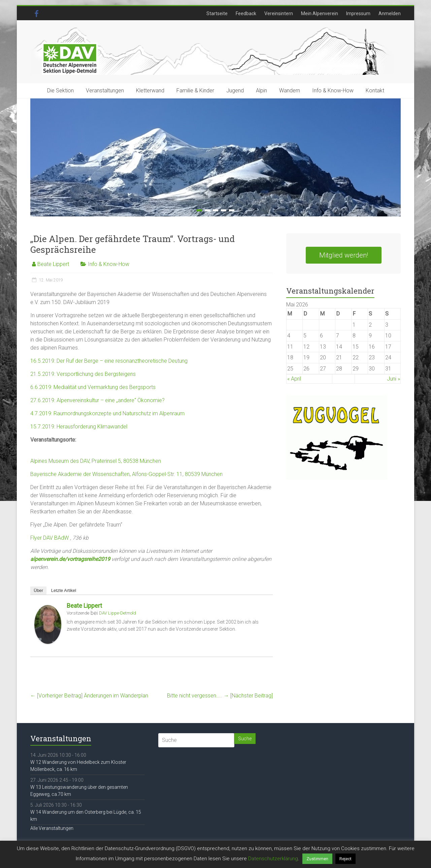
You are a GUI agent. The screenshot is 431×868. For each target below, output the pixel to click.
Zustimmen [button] (317, 859)
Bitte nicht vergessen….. (220, 696)
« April (294, 379)
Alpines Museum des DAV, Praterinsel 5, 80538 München (96, 461)
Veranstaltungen (105, 91)
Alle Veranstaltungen (52, 828)
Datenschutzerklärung (273, 859)
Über (38, 590)
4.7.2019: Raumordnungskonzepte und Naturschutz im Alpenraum (107, 413)
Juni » (393, 379)
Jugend (235, 91)
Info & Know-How (333, 91)
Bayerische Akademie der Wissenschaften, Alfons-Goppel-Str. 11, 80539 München (126, 474)
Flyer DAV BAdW (49, 538)
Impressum (358, 13)
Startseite (217, 13)
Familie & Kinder (195, 91)
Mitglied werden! (344, 255)
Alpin (261, 91)
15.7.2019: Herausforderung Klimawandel (79, 427)
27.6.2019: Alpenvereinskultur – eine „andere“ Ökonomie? (97, 400)
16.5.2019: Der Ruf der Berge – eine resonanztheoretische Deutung (109, 361)
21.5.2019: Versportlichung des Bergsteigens (83, 374)
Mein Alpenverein (320, 13)
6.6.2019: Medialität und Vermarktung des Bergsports (93, 387)
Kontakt (375, 91)
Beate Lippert (53, 264)
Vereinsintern (279, 13)
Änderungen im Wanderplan (89, 696)
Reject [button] (345, 859)
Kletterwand (150, 91)
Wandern (290, 91)
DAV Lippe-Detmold (118, 613)
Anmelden (390, 13)
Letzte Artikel (64, 590)
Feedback (246, 13)
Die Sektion (60, 91)
